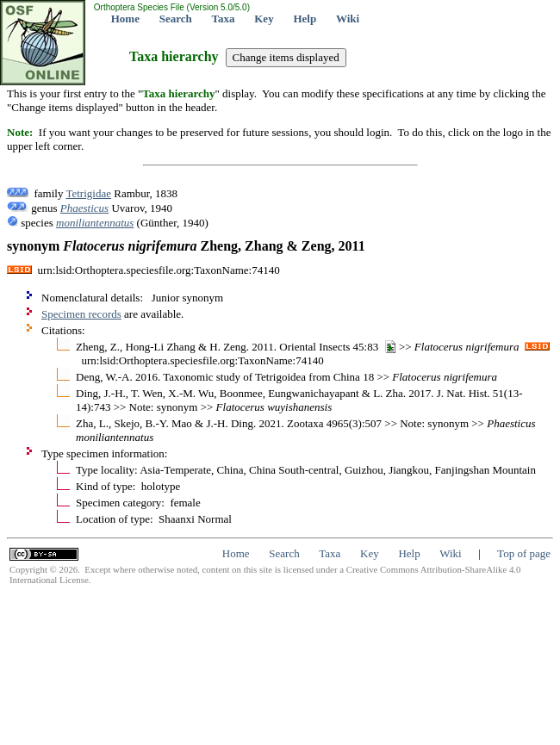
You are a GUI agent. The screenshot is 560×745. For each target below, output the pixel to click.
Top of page (524, 553)
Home (125, 19)
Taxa (224, 19)
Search (176, 19)
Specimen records (81, 314)
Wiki (348, 19)
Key (264, 19)
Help (305, 19)
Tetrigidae (88, 193)
